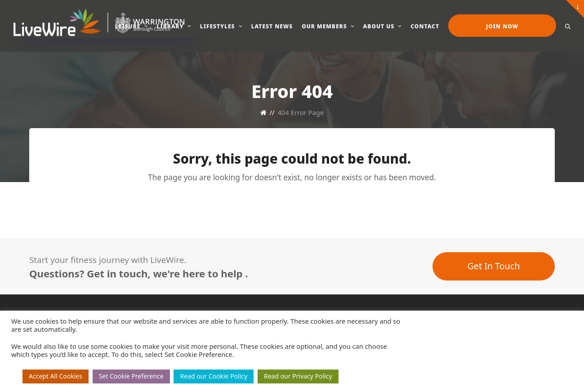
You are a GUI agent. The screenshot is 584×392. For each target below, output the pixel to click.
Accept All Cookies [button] (56, 376)
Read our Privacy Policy (298, 376)
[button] (568, 26)
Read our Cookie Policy (214, 376)
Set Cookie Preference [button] (131, 376)
